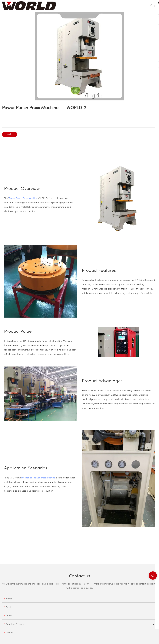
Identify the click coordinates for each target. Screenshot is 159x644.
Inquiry (10, 134)
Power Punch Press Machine (23, 198)
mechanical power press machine (38, 478)
